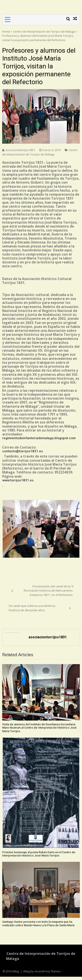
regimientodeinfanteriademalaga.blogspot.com (39, 438)
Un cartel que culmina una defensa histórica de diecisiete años (32, 608)
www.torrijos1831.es (18, 480)
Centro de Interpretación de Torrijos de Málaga (44, 31)
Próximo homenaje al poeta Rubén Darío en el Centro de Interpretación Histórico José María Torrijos (39, 854)
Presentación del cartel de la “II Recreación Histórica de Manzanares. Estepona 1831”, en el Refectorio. (49, 591)
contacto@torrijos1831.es (22, 451)
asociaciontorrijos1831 (20, 150)
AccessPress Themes (48, 971)
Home (6, 31)
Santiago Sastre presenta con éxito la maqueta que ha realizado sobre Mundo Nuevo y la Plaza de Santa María (38, 923)
